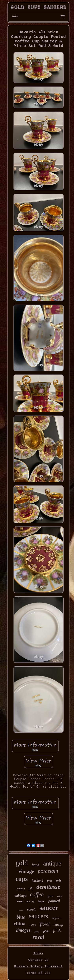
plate (46, 931)
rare (20, 901)
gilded (37, 932)
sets (59, 880)
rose (33, 924)
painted (54, 901)
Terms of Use (38, 973)
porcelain (48, 871)
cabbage (21, 896)
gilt (31, 889)
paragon (21, 889)
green (50, 896)
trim (49, 881)
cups (22, 879)
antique (52, 863)
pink (57, 930)
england (56, 918)
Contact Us (38, 960)
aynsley (31, 901)
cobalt (31, 909)
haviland (37, 881)
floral (45, 924)
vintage (26, 871)
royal (38, 937)
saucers (39, 916)
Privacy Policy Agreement (38, 966)
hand (36, 865)
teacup (58, 925)
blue (21, 917)
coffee (37, 894)
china (20, 924)
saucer (49, 908)
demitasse (48, 887)
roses (21, 910)
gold (22, 863)
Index (38, 953)
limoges (23, 930)
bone (41, 901)
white (60, 897)
